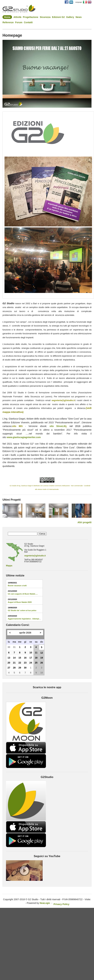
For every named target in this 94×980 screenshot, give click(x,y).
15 (20, 658)
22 (20, 663)
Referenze (8, 22)
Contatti (28, 22)
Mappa (9, 566)
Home (7, 17)
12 (42, 653)
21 (14, 663)
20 (9, 663)
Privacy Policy (61, 904)
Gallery (70, 17)
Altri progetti (85, 522)
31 (14, 647)
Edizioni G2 (58, 17)
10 (31, 653)
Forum (19, 22)
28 (14, 668)
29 (20, 668)
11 (36, 653)
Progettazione (31, 17)
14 (14, 658)
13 (9, 658)
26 (42, 663)
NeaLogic (45, 903)
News (79, 17)
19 (42, 658)
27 (9, 668)
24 (31, 663)
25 (36, 663)
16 (25, 658)
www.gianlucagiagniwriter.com (24, 437)
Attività (17, 17)
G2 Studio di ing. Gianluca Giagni (18, 486)
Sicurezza (45, 17)
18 (36, 658)
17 (31, 658)
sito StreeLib (58, 426)
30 (9, 647)
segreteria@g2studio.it (35, 556)
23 (25, 663)
